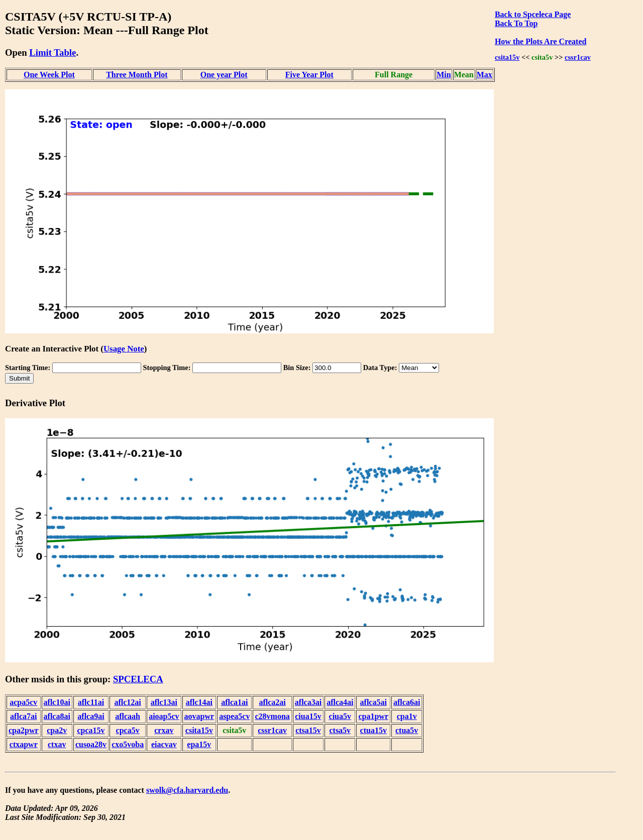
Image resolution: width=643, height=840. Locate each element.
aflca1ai (234, 702)
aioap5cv (164, 716)
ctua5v (407, 730)
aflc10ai (57, 702)
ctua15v (373, 730)
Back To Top (516, 23)
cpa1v (407, 716)
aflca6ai (407, 702)
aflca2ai (272, 702)
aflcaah (128, 716)
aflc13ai (164, 702)
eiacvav (164, 744)
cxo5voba (128, 744)
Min (444, 75)
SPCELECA (138, 679)
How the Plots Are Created (541, 41)
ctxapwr (24, 744)
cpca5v (128, 730)
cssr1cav (578, 57)
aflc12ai (127, 702)
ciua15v (308, 716)
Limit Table (52, 52)
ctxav (57, 744)
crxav (164, 730)
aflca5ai (373, 702)
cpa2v (57, 730)
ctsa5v (340, 730)
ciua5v (340, 716)
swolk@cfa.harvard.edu (187, 790)
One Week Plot (49, 75)
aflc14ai (199, 702)
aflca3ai (308, 702)
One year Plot (224, 75)
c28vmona (272, 716)
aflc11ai (91, 702)
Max (485, 75)
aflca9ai (91, 716)
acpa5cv (23, 702)
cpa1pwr (373, 716)
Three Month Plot (137, 75)
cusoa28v (91, 744)
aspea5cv (234, 716)
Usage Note (124, 349)
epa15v (199, 744)
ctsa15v (308, 730)
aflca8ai (57, 716)
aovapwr (199, 716)
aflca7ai (23, 716)
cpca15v (91, 730)
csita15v (507, 57)
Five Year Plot (309, 75)
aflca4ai (340, 702)
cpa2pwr (24, 730)
